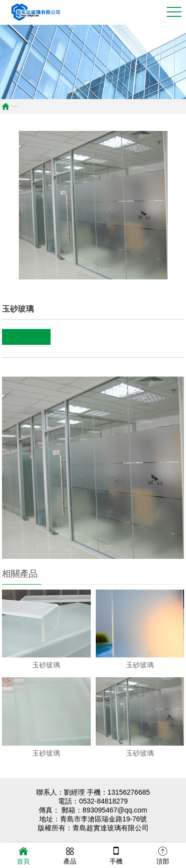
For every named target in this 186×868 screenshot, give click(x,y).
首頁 (12, 106)
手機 (116, 855)
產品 (70, 855)
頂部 (163, 855)
